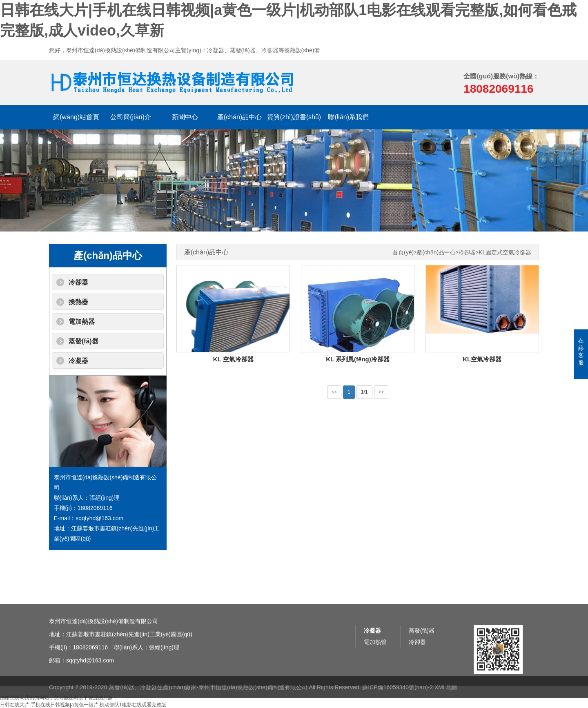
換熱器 (78, 302)
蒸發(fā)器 (84, 341)
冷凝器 (78, 361)
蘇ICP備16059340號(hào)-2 (398, 699)
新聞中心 (185, 117)
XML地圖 (446, 699)
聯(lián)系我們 (348, 117)
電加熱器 (82, 322)
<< (334, 392)
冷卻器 (78, 282)
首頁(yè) (403, 253)
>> (381, 392)
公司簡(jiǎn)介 (131, 117)
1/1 (364, 392)
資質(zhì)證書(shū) (294, 117)
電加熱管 (375, 686)
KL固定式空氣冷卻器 (505, 253)
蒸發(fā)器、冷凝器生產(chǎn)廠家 (153, 699)
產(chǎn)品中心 (239, 117)
